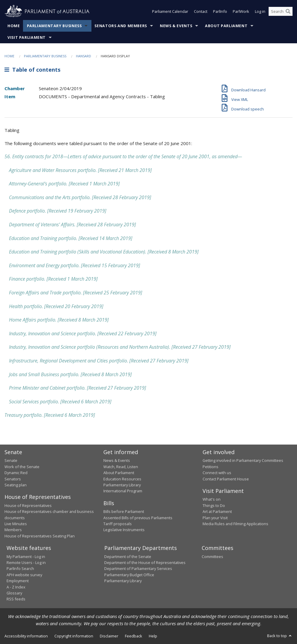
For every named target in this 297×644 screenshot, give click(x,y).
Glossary (14, 593)
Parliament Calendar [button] (170, 11)
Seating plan (16, 485)
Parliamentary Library (122, 485)
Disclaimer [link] (109, 636)
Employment (18, 581)
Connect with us (217, 473)
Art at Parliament (217, 511)
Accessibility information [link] (26, 636)
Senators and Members (121, 26)
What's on (212, 499)
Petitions (210, 467)
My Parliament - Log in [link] (26, 557)
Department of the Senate (128, 557)
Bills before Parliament (124, 511)
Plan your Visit (215, 518)
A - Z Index (16, 587)
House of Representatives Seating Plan (40, 536)
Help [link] (153, 636)
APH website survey (24, 575)
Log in (260, 11)
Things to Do (214, 505)
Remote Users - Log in (26, 562)
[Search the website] (281, 11)
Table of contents (32, 70)
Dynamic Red (16, 473)
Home (14, 26)
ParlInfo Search (20, 568)
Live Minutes (16, 524)
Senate (11, 460)
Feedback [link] (134, 636)
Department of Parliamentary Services (138, 568)
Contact (201, 11)
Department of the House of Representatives (145, 562)
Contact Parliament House (226, 479)
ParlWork (241, 11)
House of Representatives (28, 505)
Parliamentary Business (54, 26)
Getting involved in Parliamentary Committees (243, 460)
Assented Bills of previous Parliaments (138, 518)
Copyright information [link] (74, 636)
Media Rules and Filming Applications (235, 524)
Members (13, 530)
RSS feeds (16, 599)
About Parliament (226, 26)
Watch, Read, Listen (121, 467)
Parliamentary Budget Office (129, 575)
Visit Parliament (27, 37)
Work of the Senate (22, 467)
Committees (212, 557)
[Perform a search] (288, 11)
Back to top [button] (280, 636)
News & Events (176, 26)
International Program (123, 491)
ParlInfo (220, 11)
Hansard (84, 56)
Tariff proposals (118, 524)
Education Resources (122, 479)
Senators (13, 479)
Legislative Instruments (124, 530)
